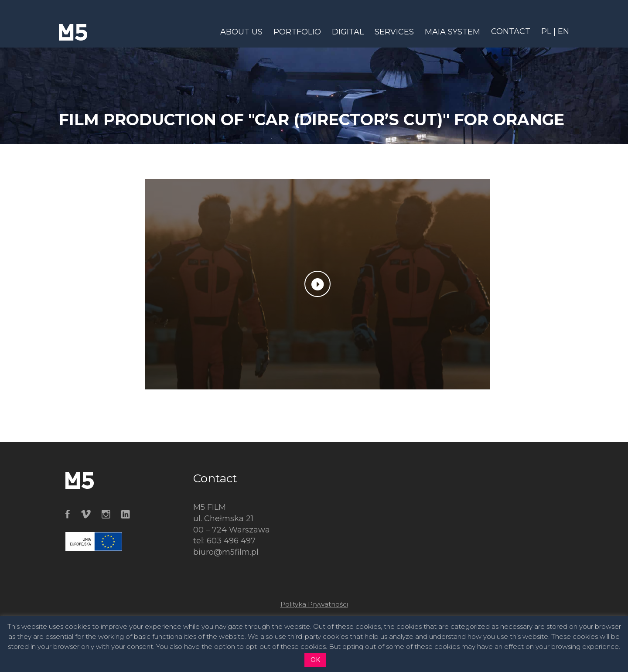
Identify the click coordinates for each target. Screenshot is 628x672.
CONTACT (511, 31)
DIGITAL (348, 32)
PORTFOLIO (297, 32)
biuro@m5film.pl (226, 552)
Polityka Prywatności (314, 604)
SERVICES (394, 32)
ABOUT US (241, 32)
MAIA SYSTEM (452, 32)
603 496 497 (231, 541)
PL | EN (555, 31)
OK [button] (315, 660)
